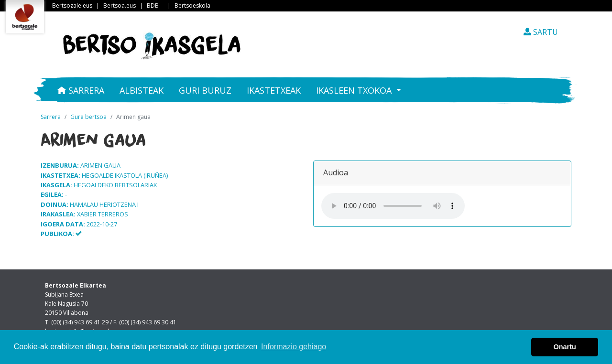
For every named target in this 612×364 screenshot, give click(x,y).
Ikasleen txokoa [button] (355, 90)
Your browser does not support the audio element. (393, 206)
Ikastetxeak (274, 90)
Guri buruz (205, 90)
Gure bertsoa (88, 117)
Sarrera (81, 90)
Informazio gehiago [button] (294, 347)
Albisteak (142, 90)
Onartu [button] (565, 347)
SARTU (541, 32)
